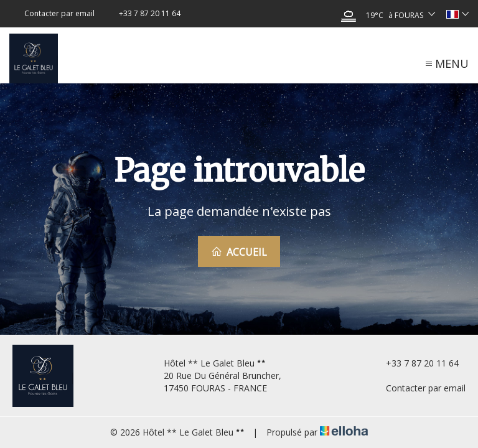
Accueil (239, 252)
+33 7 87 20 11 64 (415, 363)
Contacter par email (419, 388)
